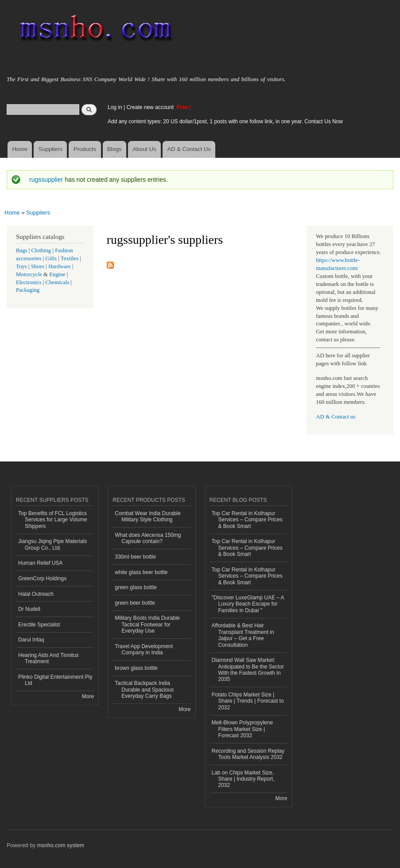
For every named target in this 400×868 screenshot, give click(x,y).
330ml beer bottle (135, 557)
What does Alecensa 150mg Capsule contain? (148, 538)
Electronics (29, 282)
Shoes (38, 266)
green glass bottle (136, 587)
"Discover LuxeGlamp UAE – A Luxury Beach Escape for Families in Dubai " (248, 604)
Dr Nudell (29, 609)
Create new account (151, 107)
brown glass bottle (136, 668)
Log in (115, 107)
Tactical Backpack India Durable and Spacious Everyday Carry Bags (144, 690)
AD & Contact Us (189, 149)
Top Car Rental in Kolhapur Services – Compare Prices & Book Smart (247, 520)
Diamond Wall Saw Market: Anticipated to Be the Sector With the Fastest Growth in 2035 (248, 670)
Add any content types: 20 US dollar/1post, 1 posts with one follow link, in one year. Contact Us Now (225, 121)
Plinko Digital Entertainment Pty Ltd (55, 680)
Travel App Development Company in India (144, 649)
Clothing (41, 250)
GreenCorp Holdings (42, 579)
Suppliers (50, 149)
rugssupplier (46, 180)
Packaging (28, 290)
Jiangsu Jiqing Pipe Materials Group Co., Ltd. (52, 544)
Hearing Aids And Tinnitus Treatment (49, 658)
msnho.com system (61, 845)
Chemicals (58, 282)
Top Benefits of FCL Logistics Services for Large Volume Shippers (53, 520)
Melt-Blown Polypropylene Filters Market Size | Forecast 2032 (243, 729)
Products (85, 149)
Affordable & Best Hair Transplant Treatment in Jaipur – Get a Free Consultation (243, 635)
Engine (57, 274)
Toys (21, 266)
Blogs (115, 149)
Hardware (59, 266)
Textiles (70, 258)
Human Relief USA (41, 563)
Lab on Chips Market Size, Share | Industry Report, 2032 (243, 779)
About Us (144, 149)
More (88, 696)
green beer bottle (135, 603)
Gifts (51, 258)
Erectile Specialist (39, 625)
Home (20, 149)
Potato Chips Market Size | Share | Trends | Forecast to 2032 (248, 701)
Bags (22, 250)
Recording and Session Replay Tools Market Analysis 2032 (248, 754)
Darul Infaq (31, 640)
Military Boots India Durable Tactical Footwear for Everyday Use (147, 624)
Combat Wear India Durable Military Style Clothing (148, 516)
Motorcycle (29, 274)
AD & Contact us (336, 417)
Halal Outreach (36, 594)
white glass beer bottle (141, 572)
